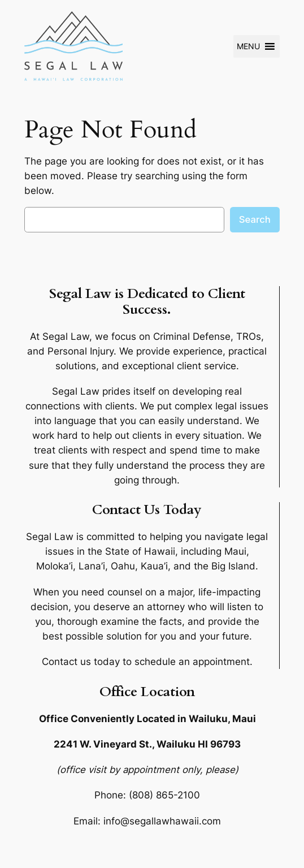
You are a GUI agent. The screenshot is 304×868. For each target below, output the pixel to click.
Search (255, 219)
